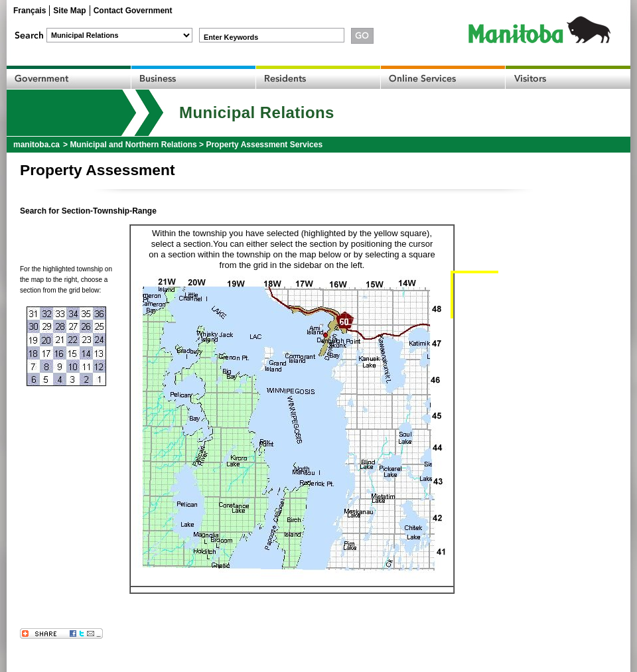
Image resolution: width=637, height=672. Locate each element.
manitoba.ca (36, 145)
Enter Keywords (231, 37)
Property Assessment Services (264, 145)
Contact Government (133, 11)
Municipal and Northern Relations (133, 145)
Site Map (69, 11)
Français (30, 11)
